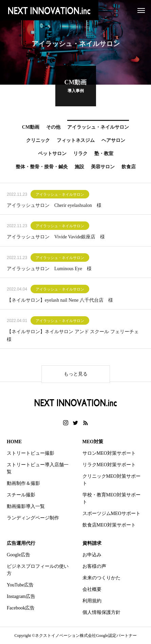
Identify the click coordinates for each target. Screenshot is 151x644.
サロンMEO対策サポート (109, 453)
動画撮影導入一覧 (26, 506)
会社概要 (92, 589)
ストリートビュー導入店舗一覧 (38, 468)
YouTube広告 (20, 585)
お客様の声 (94, 566)
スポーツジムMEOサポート (111, 513)
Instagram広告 (21, 596)
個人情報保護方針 (101, 612)
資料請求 (92, 543)
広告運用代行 (21, 543)
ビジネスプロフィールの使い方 (38, 570)
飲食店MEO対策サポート (109, 525)
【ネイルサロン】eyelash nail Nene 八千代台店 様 (60, 301)
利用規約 (92, 601)
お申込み (92, 555)
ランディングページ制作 (33, 518)
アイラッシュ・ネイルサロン (60, 195)
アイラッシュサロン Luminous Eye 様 (49, 269)
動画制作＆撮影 (23, 483)
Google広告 (18, 555)
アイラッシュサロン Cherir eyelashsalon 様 (54, 206)
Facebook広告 (21, 608)
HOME (14, 442)
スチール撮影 (21, 495)
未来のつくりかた (101, 578)
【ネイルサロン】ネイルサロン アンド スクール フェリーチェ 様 (75, 336)
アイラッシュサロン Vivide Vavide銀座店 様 (56, 238)
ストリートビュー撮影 (31, 453)
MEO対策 (93, 442)
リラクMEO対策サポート (109, 465)
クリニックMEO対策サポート (111, 480)
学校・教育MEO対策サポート (111, 498)
